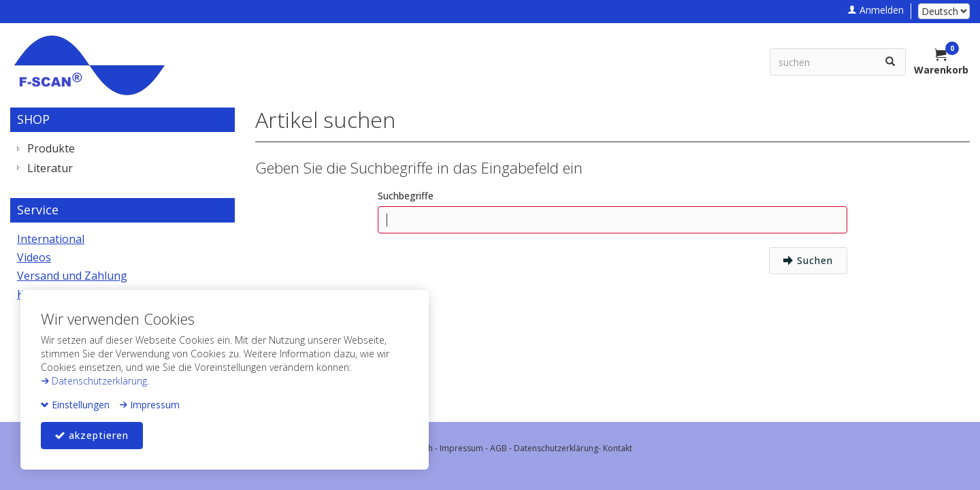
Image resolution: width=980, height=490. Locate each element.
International (51, 239)
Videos (34, 257)
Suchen (808, 260)
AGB (499, 448)
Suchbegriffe (406, 196)
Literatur (50, 168)
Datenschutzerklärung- (558, 448)
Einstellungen (75, 405)
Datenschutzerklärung (94, 381)
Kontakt (618, 448)
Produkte (51, 148)
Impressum (149, 405)
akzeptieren (92, 435)
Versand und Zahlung (72, 276)
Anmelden (876, 10)
